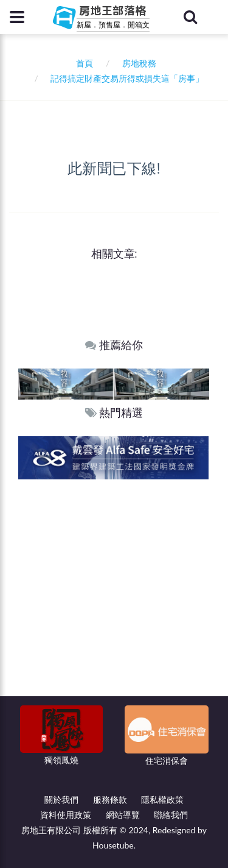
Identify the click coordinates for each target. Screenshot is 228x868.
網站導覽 (123, 815)
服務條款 (110, 799)
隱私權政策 (162, 799)
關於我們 (61, 799)
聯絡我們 (171, 815)
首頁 (82, 63)
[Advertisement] (114, 600)
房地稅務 (139, 63)
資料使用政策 (66, 815)
